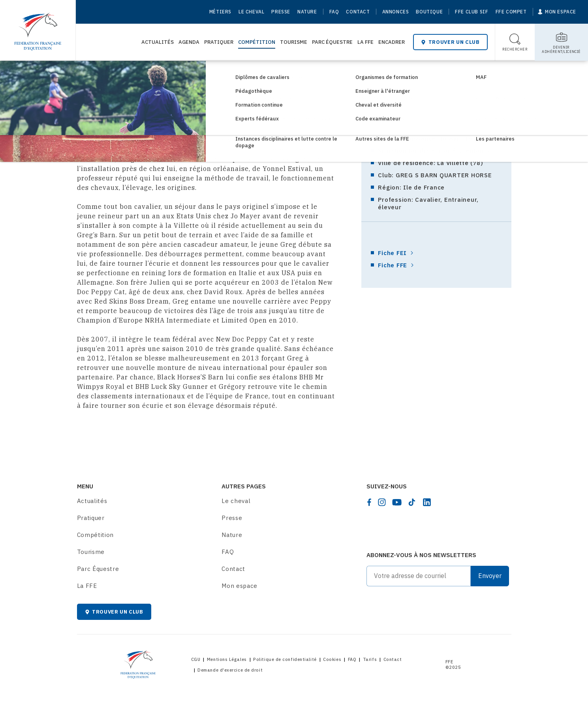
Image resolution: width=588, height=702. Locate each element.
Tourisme (294, 42)
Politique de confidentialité (285, 659)
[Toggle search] (515, 42)
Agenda (189, 42)
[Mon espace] (557, 12)
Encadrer (392, 42)
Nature (307, 12)
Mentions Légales (227, 659)
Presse (281, 12)
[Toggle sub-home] (561, 42)
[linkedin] (427, 502)
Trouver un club (450, 42)
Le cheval (251, 12)
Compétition (257, 42)
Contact (358, 12)
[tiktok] (412, 502)
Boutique (429, 12)
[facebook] (369, 502)
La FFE (365, 42)
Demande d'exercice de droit (230, 670)
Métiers (220, 12)
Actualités (158, 42)
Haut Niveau (153, 74)
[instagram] (382, 502)
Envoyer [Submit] (490, 576)
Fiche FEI (392, 253)
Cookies (332, 659)
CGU (196, 659)
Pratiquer (219, 42)
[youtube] (397, 502)
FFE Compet (511, 12)
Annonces (396, 12)
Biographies (196, 74)
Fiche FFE (393, 265)
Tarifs (370, 659)
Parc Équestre (332, 42)
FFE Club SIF (472, 12)
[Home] (38, 28)
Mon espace (240, 586)
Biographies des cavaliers (261, 74)
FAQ (334, 12)
